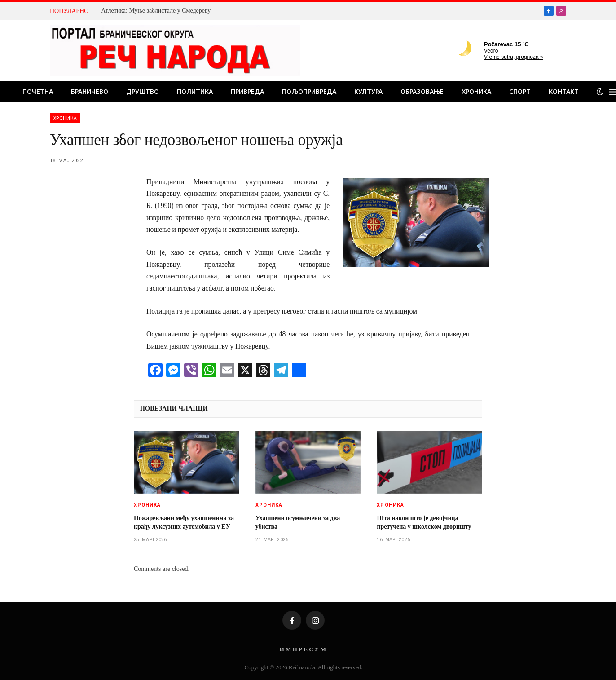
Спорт (520, 91)
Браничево (90, 91)
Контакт (564, 91)
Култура (368, 91)
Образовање (422, 91)
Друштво (143, 91)
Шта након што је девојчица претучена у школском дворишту (424, 522)
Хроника (476, 91)
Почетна (38, 91)
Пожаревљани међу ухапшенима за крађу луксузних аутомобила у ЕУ (184, 522)
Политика (195, 91)
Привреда (247, 91)
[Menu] (613, 92)
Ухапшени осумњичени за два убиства (298, 522)
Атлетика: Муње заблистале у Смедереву (156, 11)
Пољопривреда (309, 91)
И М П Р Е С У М (303, 649)
